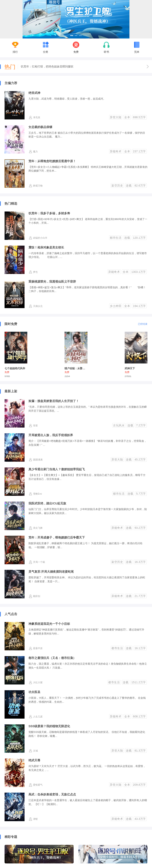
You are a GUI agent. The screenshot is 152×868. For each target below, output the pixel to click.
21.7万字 (140, 596)
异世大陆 (116, 117)
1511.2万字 (139, 682)
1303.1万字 (139, 272)
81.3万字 (140, 751)
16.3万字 (140, 562)
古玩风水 (119, 425)
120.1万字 (139, 237)
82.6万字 (140, 186)
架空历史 (117, 186)
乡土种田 (116, 306)
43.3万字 (140, 819)
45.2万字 (140, 459)
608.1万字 (139, 716)
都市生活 (116, 237)
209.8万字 (139, 785)
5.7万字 (141, 494)
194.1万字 (139, 306)
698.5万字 (139, 117)
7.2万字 (141, 425)
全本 (127, 117)
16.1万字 (140, 648)
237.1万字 (139, 151)
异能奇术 (116, 151)
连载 (129, 186)
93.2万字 (140, 528)
